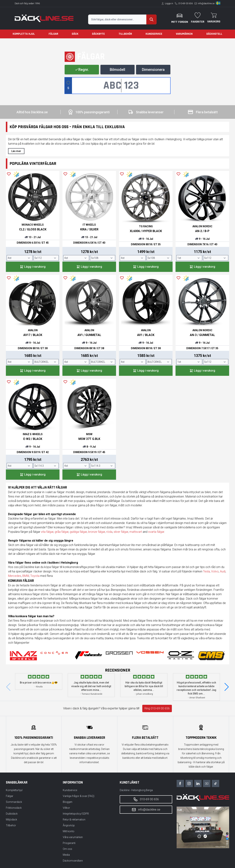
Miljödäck (11, 820)
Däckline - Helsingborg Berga (136, 790)
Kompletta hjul (24, 34)
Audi (223, 571)
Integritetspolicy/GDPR (76, 814)
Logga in (169, 3)
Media (66, 855)
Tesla (206, 571)
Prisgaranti (69, 843)
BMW (26, 576)
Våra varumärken (73, 837)
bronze (93, 532)
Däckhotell (214, 34)
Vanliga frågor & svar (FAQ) (79, 796)
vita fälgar (47, 532)
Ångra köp (69, 825)
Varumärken (184, 34)
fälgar (65, 532)
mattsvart (136, 532)
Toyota (35, 576)
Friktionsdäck (14, 808)
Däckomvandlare (73, 861)
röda (109, 532)
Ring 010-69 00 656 (157, 708)
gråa (58, 532)
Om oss (67, 849)
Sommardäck (14, 802)
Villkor (66, 808)
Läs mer (16, 151)
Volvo (215, 571)
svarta (153, 532)
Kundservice (154, 34)
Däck (75, 34)
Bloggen (68, 802)
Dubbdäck (12, 814)
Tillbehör (125, 34)
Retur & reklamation (74, 820)
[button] (227, 687)
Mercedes (15, 576)
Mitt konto (69, 831)
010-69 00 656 (186, 3)
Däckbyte (98, 34)
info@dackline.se (206, 3)
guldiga (75, 532)
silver (117, 532)
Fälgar (53, 34)
